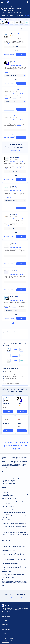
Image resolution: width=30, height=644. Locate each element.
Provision (13, 270)
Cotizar (21, 55)
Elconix (12, 243)
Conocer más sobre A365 (9, 72)
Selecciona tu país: (6, 629)
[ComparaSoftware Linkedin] (2, 612)
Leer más (27, 15)
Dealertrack (13, 296)
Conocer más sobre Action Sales (10, 44)
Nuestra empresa (15, 617)
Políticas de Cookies (15, 641)
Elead (11, 116)
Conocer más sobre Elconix (12, 253)
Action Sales (13, 34)
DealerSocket (14, 90)
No (21, 336)
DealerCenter (14, 158)
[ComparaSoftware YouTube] (5, 612)
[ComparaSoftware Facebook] (7, 612)
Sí (9, 336)
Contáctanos (15, 624)
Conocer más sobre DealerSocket (10, 98)
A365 (11, 61)
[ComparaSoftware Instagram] (9, 612)
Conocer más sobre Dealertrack (10, 307)
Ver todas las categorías (15, 598)
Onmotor (12, 215)
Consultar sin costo (9, 55)
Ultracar (12, 186)
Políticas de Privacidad (6, 641)
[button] (15, 47)
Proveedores (15, 620)
